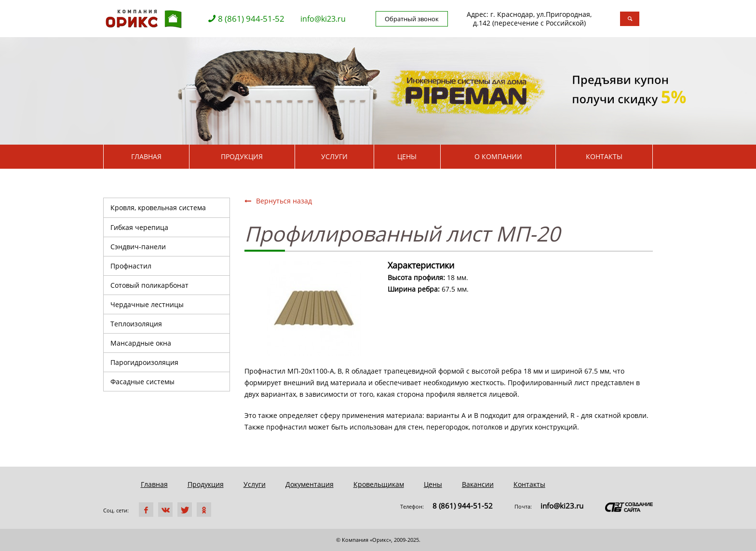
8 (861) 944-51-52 (251, 19)
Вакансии (478, 484)
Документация (310, 484)
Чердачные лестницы (147, 304)
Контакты (604, 156)
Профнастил (131, 266)
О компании (498, 156)
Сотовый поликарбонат (149, 285)
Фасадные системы (142, 382)
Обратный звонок (412, 19)
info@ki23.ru (323, 19)
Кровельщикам (379, 484)
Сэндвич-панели (138, 247)
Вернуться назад (278, 201)
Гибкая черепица (139, 227)
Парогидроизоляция (144, 362)
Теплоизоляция (136, 324)
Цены (407, 156)
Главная (146, 156)
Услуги (334, 156)
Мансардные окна (141, 343)
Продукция (242, 156)
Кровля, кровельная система (158, 208)
